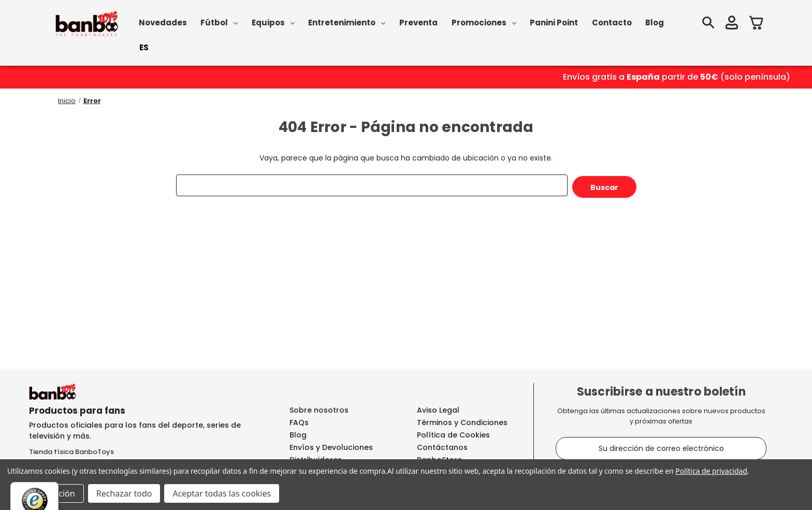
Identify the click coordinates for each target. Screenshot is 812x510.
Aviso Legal (438, 410)
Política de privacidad (711, 471)
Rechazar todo (124, 493)
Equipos (273, 23)
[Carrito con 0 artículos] (757, 24)
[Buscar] (708, 24)
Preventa (418, 23)
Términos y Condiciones (462, 422)
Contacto (612, 23)
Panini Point (554, 23)
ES (144, 47)
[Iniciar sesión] (732, 24)
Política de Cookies (453, 435)
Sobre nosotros (319, 410)
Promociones (484, 23)
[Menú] (795, 488)
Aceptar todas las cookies (222, 493)
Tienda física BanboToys (71, 452)
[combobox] (144, 48)
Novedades (163, 23)
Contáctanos (442, 447)
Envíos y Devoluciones (331, 447)
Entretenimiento (347, 23)
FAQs (299, 422)
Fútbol (219, 23)
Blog (655, 23)
